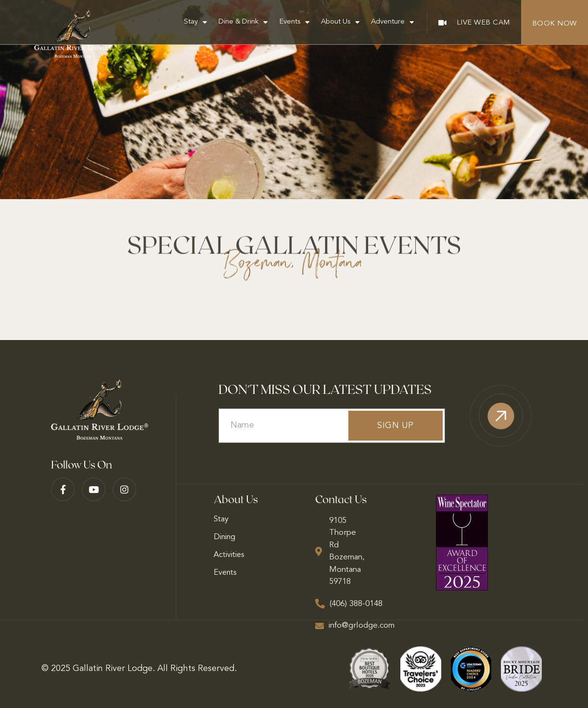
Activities (229, 555)
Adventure (392, 22)
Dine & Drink (243, 22)
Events (294, 22)
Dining (224, 537)
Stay (195, 22)
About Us (340, 22)
